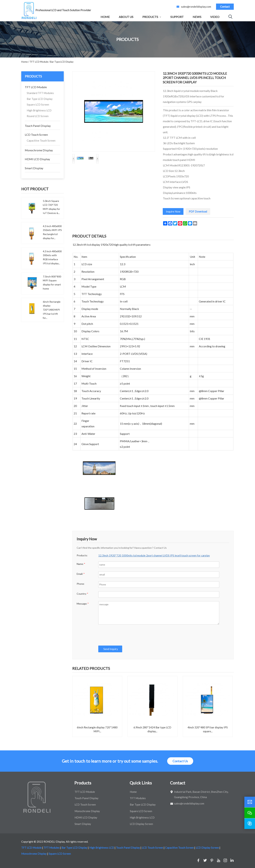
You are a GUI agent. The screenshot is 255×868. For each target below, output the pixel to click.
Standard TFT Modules (40, 93)
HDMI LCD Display (37, 159)
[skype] (250, 824)
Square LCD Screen (38, 104)
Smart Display (34, 168)
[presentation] (125, 635)
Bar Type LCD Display (40, 99)
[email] (250, 802)
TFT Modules (138, 798)
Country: (82, 594)
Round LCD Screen (38, 116)
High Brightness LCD (39, 110)
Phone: (80, 584)
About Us (126, 17)
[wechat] (250, 813)
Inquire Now (173, 211)
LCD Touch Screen (36, 135)
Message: (83, 604)
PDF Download (198, 211)
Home (105, 17)
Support (177, 17)
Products (150, 17)
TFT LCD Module (36, 87)
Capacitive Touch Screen (41, 140)
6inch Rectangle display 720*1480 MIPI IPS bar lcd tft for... (52, 310)
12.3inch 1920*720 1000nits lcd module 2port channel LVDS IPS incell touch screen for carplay (154, 555)
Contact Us (180, 761)
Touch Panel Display (38, 126)
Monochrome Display (39, 150)
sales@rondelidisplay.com (196, 7)
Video (215, 17)
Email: (81, 574)
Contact (225, 7)
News (197, 17)
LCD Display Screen (141, 824)
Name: (81, 564)
